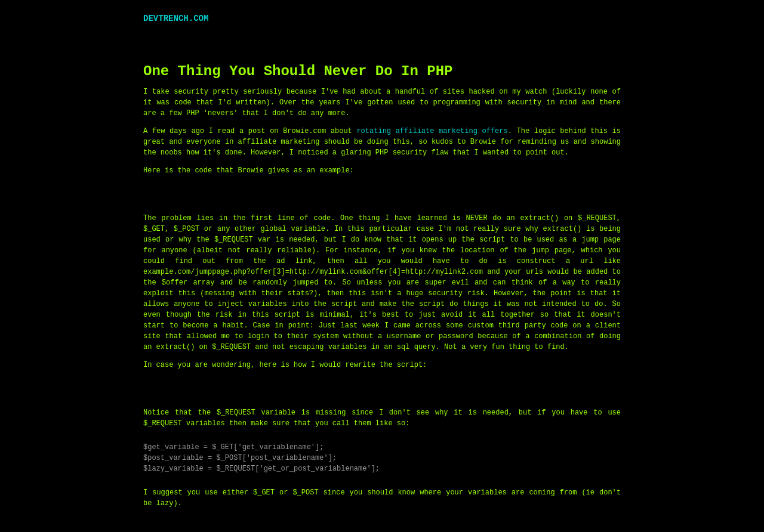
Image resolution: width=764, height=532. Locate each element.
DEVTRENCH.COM (176, 18)
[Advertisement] (361, 37)
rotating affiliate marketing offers (432, 130)
